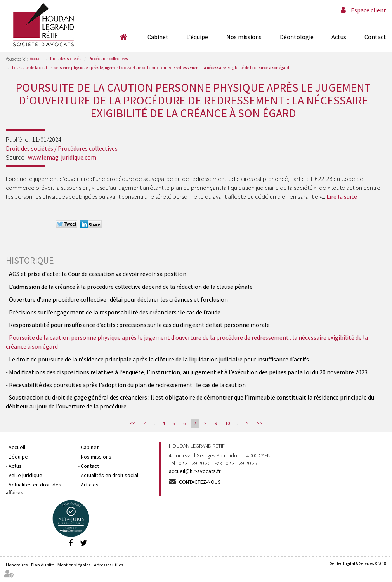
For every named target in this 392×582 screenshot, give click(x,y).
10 (227, 423)
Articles (90, 485)
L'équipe (197, 37)
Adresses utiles (108, 565)
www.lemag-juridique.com (62, 157)
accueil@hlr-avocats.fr (195, 471)
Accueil (123, 37)
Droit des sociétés (66, 59)
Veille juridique (25, 475)
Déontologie (297, 37)
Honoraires (17, 565)
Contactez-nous (200, 482)
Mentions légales (74, 565)
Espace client (369, 10)
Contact (375, 37)
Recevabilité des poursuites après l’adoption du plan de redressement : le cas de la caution (127, 385)
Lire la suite (342, 196)
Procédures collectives (108, 59)
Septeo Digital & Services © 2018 (358, 563)
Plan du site (42, 565)
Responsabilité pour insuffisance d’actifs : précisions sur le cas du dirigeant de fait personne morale (139, 325)
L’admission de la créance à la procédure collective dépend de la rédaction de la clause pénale (131, 287)
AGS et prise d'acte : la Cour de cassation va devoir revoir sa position (98, 274)
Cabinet (158, 37)
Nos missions (244, 37)
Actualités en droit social (109, 475)
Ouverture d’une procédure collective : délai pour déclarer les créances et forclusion (118, 299)
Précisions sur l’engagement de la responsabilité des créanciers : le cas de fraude (115, 312)
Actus (339, 37)
